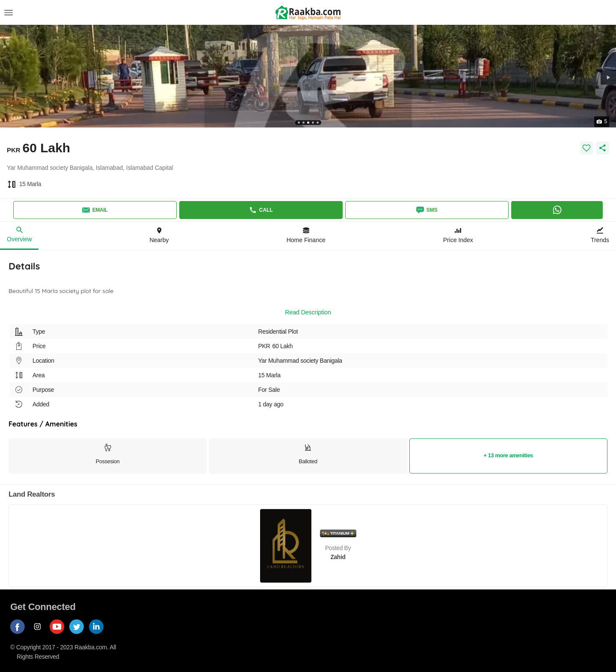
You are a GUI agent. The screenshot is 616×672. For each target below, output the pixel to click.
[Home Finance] (306, 236)
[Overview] (19, 236)
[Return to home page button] (308, 13)
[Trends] (600, 236)
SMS (427, 210)
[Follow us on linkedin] (99, 634)
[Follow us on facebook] (20, 634)
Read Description (308, 312)
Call (261, 210)
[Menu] (9, 12)
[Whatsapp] (557, 210)
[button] (608, 77)
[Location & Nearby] (159, 236)
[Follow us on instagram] (40, 634)
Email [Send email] (95, 210)
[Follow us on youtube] (59, 634)
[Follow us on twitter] (79, 634)
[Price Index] (458, 236)
